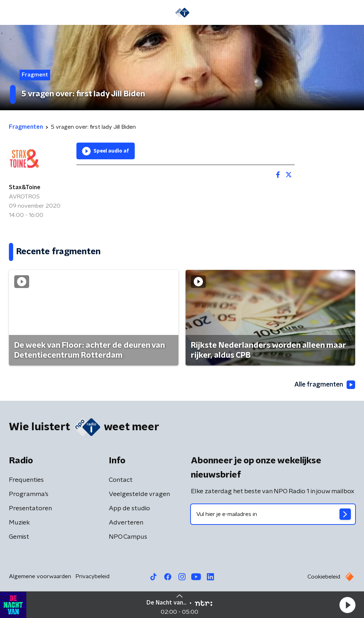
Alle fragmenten (324, 385)
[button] (347, 605)
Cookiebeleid (324, 577)
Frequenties (26, 480)
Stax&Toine (25, 187)
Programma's (29, 494)
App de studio (129, 508)
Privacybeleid (92, 576)
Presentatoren (30, 508)
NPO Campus (128, 537)
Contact (121, 480)
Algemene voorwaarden (40, 576)
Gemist (19, 537)
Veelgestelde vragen (139, 494)
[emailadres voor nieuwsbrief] (273, 514)
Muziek (19, 523)
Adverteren (126, 523)
